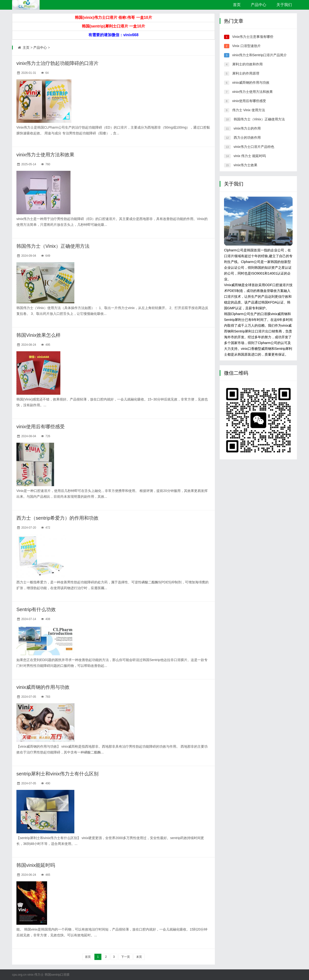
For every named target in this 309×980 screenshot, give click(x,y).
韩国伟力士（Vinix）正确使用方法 (53, 246)
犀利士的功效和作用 (247, 64)
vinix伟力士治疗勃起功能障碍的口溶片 (57, 63)
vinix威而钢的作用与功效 (43, 687)
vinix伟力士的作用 (247, 128)
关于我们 (284, 5)
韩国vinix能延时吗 (36, 865)
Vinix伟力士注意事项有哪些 (253, 37)
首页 (237, 5)
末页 (139, 957)
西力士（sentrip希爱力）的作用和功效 (57, 518)
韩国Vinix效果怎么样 (39, 335)
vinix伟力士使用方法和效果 (45, 155)
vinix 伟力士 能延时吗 (250, 156)
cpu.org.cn (19, 975)
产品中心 (259, 5)
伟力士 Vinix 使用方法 (249, 110)
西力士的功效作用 (247, 138)
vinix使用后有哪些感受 (41, 427)
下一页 (126, 957)
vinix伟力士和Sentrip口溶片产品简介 (260, 55)
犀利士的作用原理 (246, 73)
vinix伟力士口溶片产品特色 (254, 147)
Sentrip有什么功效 (36, 609)
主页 (26, 48)
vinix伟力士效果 (246, 165)
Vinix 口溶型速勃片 (246, 46)
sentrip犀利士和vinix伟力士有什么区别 (57, 774)
